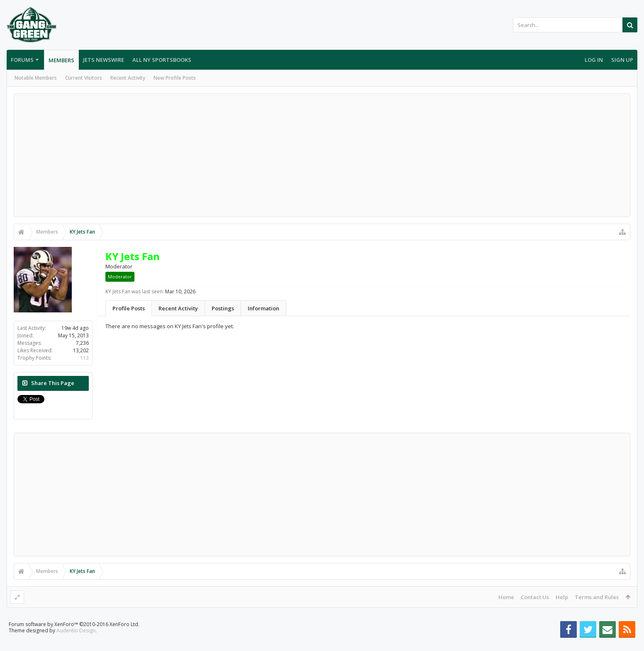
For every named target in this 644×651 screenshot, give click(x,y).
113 (84, 358)
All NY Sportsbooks (162, 60)
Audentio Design (76, 644)
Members (61, 60)
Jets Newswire (104, 60)
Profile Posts (129, 308)
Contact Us (535, 597)
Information (263, 308)
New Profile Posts (175, 78)
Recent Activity (128, 78)
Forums (22, 60)
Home (506, 597)
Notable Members (36, 78)
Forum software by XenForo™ (74, 638)
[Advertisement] (322, 155)
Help (562, 597)
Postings (223, 308)
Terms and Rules (597, 597)
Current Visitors (84, 78)
